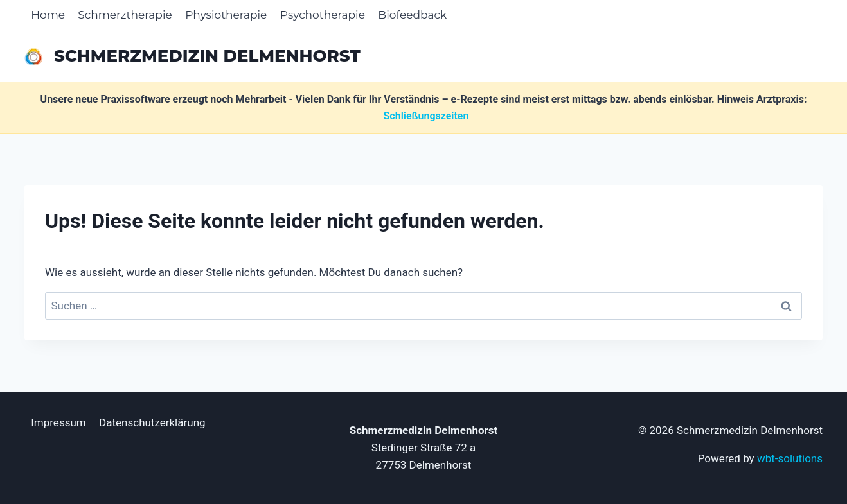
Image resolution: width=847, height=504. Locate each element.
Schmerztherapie (125, 15)
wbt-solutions (790, 458)
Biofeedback (412, 15)
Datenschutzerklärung (152, 422)
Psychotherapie (323, 15)
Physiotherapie (226, 15)
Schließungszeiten (426, 116)
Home (48, 15)
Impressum (58, 422)
